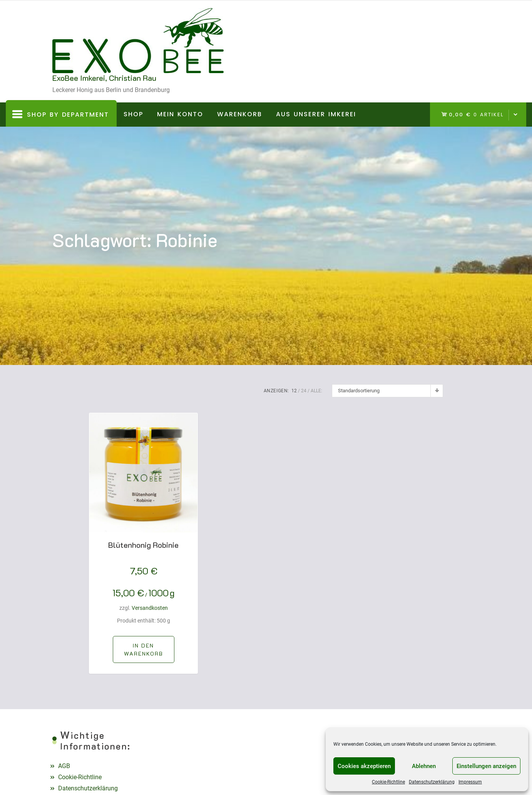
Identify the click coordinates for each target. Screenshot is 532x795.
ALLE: (316, 391)
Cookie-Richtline (388, 782)
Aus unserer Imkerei (316, 114)
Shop (133, 114)
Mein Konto (180, 114)
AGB (64, 766)
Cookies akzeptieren (364, 766)
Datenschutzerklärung (432, 782)
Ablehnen (424, 766)
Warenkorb (240, 114)
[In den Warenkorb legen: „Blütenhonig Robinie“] (144, 649)
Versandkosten (150, 608)
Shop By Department (61, 118)
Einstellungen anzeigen (486, 766)
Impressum (470, 782)
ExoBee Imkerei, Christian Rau (104, 78)
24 (304, 391)
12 (294, 391)
